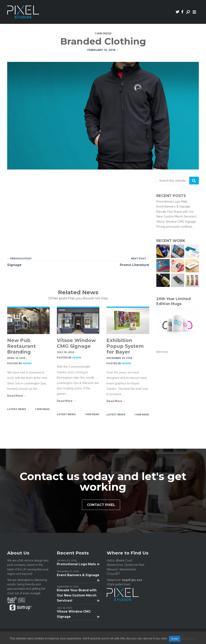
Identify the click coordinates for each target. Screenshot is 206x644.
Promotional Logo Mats (172, 201)
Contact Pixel (103, 505)
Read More (189, 638)
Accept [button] (175, 639)
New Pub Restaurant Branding (21, 346)
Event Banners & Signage (173, 206)
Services (162, 352)
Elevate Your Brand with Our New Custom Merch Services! (78, 595)
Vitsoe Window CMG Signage (76, 343)
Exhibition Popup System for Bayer (125, 346)
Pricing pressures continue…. (175, 227)
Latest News (17, 409)
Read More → (17, 396)
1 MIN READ (42, 409)
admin (27, 363)
